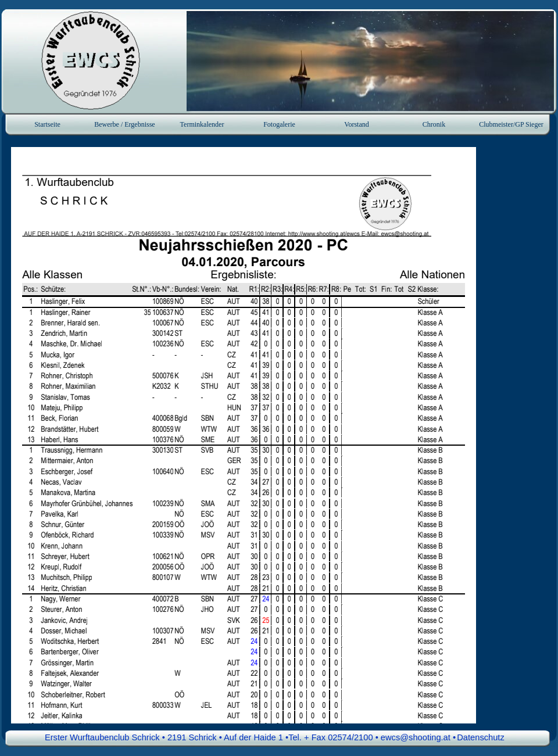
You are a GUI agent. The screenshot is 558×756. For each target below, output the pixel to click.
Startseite (47, 124)
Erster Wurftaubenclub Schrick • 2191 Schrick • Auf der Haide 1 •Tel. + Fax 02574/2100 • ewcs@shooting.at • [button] (250, 737)
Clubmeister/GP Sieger (511, 124)
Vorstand (356, 124)
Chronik (434, 124)
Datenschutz (480, 737)
